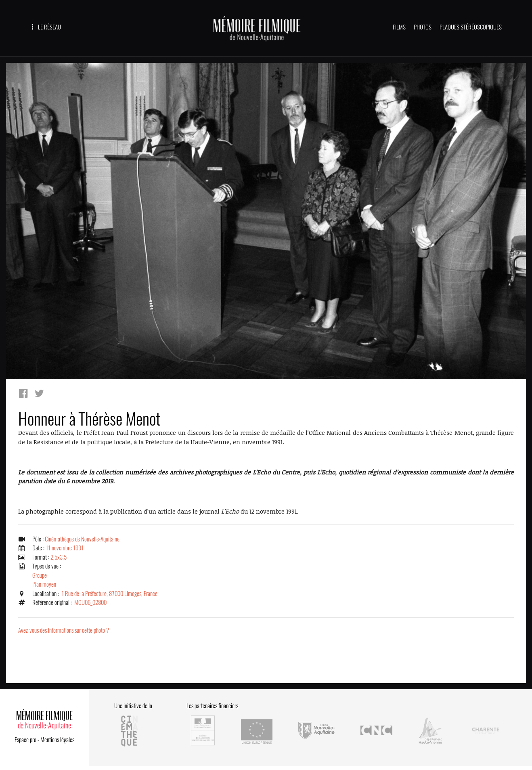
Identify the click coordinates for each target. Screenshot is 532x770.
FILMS (399, 27)
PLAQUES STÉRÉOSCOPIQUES (471, 27)
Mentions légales (57, 740)
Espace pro (25, 740)
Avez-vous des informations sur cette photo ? (64, 630)
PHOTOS (423, 27)
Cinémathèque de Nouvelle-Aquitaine (82, 539)
